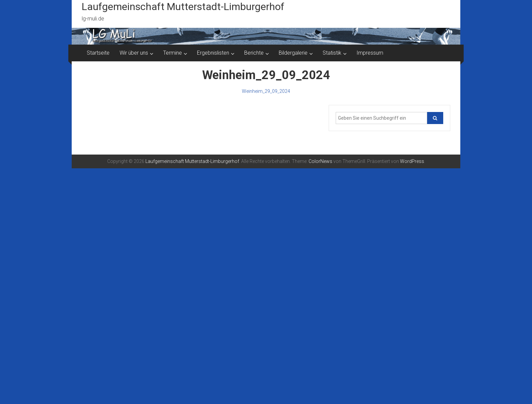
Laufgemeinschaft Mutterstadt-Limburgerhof (183, 7)
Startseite (98, 53)
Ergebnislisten (213, 53)
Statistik (332, 53)
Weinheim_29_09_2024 (266, 91)
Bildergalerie (293, 53)
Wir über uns (134, 53)
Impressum (370, 53)
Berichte (254, 53)
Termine (173, 53)
